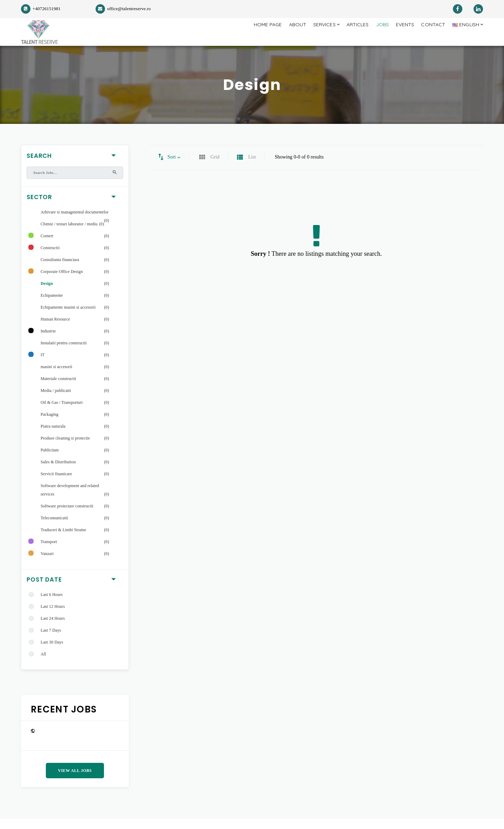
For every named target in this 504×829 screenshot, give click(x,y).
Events (399, 37)
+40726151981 (41, 9)
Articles (347, 37)
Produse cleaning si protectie (65, 449)
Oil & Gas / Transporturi (62, 413)
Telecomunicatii (54, 528)
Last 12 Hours (53, 617)
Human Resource (55, 330)
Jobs (374, 37)
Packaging (50, 425)
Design (47, 294)
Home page (248, 37)
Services (310, 37)
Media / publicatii (56, 401)
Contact (429, 37)
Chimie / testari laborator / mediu (69, 234)
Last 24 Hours (53, 629)
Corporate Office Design (62, 282)
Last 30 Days (52, 653)
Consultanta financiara (60, 270)
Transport (49, 552)
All (43, 665)
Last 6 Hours (52, 605)
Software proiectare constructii (67, 517)
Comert (47, 246)
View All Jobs (75, 781)
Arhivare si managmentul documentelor (75, 223)
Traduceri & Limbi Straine (63, 540)
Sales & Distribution (58, 472)
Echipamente (52, 306)
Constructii (50, 258)
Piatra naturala (53, 437)
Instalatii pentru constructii (64, 353)
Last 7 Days (51, 641)
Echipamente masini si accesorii (68, 318)
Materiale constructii (58, 389)
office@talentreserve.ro (123, 9)
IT (43, 365)
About (281, 37)
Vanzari (47, 564)
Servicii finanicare (56, 484)
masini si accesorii (56, 377)
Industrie (48, 342)
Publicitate (50, 461)
